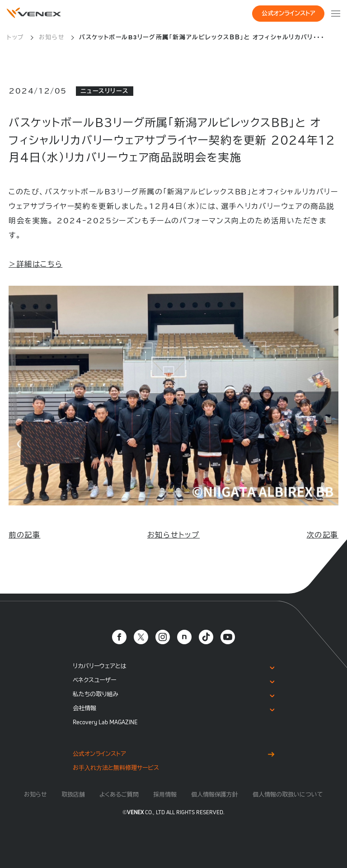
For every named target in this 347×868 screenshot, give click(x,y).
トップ (16, 37)
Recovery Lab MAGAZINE (105, 722)
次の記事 (323, 535)
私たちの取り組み (96, 694)
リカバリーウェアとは (100, 666)
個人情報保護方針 (215, 795)
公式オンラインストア (288, 13)
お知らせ (52, 37)
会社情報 (84, 708)
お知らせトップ (173, 535)
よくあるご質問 (119, 795)
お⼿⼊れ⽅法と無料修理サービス (116, 768)
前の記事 (24, 535)
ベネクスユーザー (94, 680)
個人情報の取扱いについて (288, 795)
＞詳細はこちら (35, 264)
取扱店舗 (73, 795)
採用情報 (165, 795)
